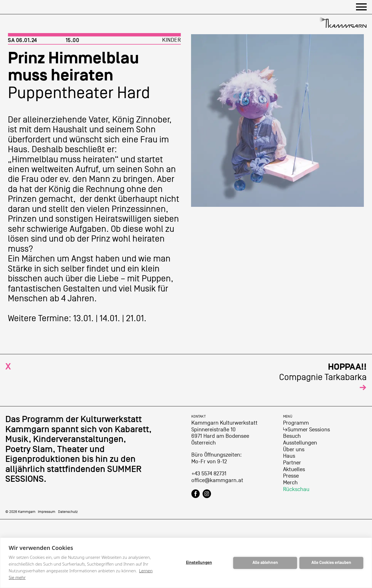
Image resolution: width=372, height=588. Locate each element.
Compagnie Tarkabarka (323, 377)
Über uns (294, 450)
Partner (292, 463)
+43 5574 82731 (209, 474)
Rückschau (296, 489)
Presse (291, 476)
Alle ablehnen (265, 563)
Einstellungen (199, 563)
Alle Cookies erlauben (331, 563)
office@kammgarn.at (217, 480)
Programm (296, 423)
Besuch (292, 436)
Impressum (47, 512)
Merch (290, 483)
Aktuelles (294, 469)
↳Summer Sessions (306, 430)
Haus (289, 456)
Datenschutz (68, 512)
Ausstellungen (300, 443)
